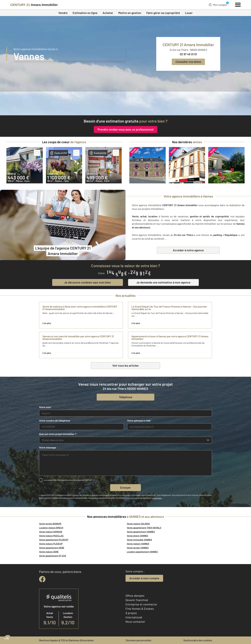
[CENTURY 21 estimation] (125, 103)
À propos (131, 613)
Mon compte (218, 5)
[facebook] (42, 579)
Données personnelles (139, 640)
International (134, 617)
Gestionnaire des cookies (198, 640)
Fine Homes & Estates (140, 609)
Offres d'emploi (135, 596)
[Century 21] (34, 5)
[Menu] (238, 4)
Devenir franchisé (137, 600)
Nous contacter (135, 622)
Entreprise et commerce (141, 604)
